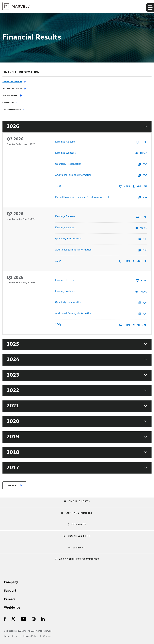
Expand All (13, 485)
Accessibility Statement (77, 559)
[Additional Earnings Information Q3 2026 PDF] (101, 175)
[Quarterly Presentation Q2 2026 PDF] (101, 239)
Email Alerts (77, 501)
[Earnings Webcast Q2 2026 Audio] (101, 228)
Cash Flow (8, 103)
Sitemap (77, 548)
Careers (10, 599)
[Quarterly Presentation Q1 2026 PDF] (101, 303)
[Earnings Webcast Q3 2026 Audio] (101, 153)
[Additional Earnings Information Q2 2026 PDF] (101, 250)
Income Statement (12, 89)
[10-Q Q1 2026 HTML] (93, 325)
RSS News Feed (77, 536)
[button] (77, 127)
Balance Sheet (10, 96)
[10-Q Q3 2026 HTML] (93, 187)
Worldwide (12, 608)
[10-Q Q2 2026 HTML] (93, 261)
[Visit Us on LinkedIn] (43, 619)
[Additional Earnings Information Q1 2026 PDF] (101, 314)
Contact (48, 636)
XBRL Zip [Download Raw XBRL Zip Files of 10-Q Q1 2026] (140, 325)
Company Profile (77, 513)
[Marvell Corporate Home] (16, 6)
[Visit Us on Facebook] (5, 619)
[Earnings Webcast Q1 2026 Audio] (101, 292)
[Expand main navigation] (150, 7)
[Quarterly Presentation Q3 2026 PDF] (101, 164)
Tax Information (12, 110)
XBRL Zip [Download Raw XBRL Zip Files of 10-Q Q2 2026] (140, 261)
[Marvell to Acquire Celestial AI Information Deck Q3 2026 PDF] (101, 198)
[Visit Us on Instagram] (34, 619)
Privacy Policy (30, 636)
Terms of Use (11, 636)
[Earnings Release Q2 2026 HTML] (101, 217)
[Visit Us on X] (13, 619)
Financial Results (12, 82)
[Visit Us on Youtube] (24, 619)
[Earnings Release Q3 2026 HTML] (101, 142)
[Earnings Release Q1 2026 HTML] (101, 281)
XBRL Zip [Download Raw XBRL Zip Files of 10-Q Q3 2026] (140, 187)
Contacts (77, 525)
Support (10, 591)
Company (11, 582)
